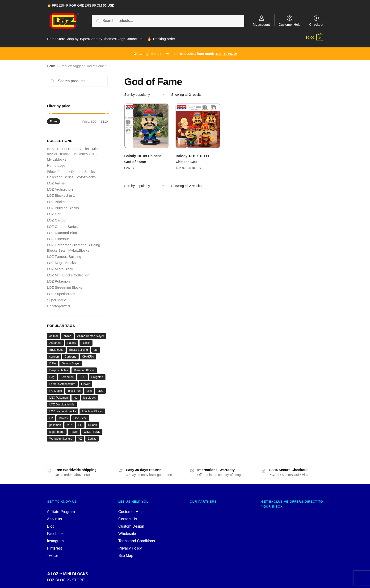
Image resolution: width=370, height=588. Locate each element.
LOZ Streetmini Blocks (65, 285)
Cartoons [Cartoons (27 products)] (70, 354)
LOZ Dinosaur (58, 236)
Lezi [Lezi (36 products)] (89, 388)
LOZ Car (54, 211)
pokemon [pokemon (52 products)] (55, 422)
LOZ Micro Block (60, 266)
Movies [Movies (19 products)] (63, 415)
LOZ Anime (56, 180)
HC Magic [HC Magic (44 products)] (56, 388)
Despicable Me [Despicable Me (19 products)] (59, 367)
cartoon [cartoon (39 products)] (54, 354)
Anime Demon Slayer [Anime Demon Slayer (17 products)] (90, 333)
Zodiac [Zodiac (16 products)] (92, 436)
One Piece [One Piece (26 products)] (80, 415)
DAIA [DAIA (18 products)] (53, 361)
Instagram (55, 538)
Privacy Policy (130, 545)
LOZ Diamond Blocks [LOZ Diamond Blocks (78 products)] (63, 409)
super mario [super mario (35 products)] (57, 429)
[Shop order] (146, 92)
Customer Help (289, 24)
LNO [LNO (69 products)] (100, 388)
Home (51, 63)
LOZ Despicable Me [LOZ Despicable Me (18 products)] (62, 402)
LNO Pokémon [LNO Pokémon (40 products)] (59, 395)
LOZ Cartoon (57, 217)
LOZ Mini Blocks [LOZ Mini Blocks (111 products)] (92, 409)
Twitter (53, 553)
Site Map (126, 553)
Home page (56, 163)
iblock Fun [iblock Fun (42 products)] (74, 388)
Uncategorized (58, 303)
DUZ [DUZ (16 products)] (82, 374)
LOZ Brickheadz (60, 199)
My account (261, 24)
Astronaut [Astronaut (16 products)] (55, 340)
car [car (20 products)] (96, 347)
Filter (54, 119)
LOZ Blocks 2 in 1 (61, 193)
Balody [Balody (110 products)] (72, 340)
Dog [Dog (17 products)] (52, 374)
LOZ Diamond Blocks (64, 230)
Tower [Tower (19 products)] (74, 429)
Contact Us (128, 516)
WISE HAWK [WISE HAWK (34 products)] (92, 429)
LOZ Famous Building (64, 254)
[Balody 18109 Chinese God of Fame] (147, 123)
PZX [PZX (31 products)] (69, 422)
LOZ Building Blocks (63, 205)
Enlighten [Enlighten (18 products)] (97, 374)
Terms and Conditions (137, 538)
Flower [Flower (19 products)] (85, 381)
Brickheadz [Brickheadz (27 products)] (56, 347)
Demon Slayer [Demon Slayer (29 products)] (71, 361)
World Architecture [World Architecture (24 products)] (61, 436)
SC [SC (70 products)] (80, 422)
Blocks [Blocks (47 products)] (86, 340)
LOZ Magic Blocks (61, 260)
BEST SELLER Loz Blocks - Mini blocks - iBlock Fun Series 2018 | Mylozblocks (73, 151)
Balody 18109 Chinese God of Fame (143, 156)
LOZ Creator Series (62, 224)
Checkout (316, 24)
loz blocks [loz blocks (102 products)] (90, 395)
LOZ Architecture (60, 186)
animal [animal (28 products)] (53, 333)
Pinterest (54, 545)
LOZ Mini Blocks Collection (68, 272)
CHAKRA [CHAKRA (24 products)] (88, 354)
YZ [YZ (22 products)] (80, 436)
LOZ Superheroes (61, 291)
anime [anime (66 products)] (67, 333)
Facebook (55, 531)
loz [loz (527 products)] (76, 395)
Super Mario (57, 297)
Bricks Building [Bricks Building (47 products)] (78, 347)
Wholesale (127, 531)
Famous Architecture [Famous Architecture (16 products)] (62, 381)
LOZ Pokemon (58, 278)
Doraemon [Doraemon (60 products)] (67, 374)
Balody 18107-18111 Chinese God (192, 156)
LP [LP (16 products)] (51, 415)
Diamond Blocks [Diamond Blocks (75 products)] (84, 367)
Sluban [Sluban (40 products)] (92, 422)
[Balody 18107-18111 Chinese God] (198, 123)
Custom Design (131, 523)
